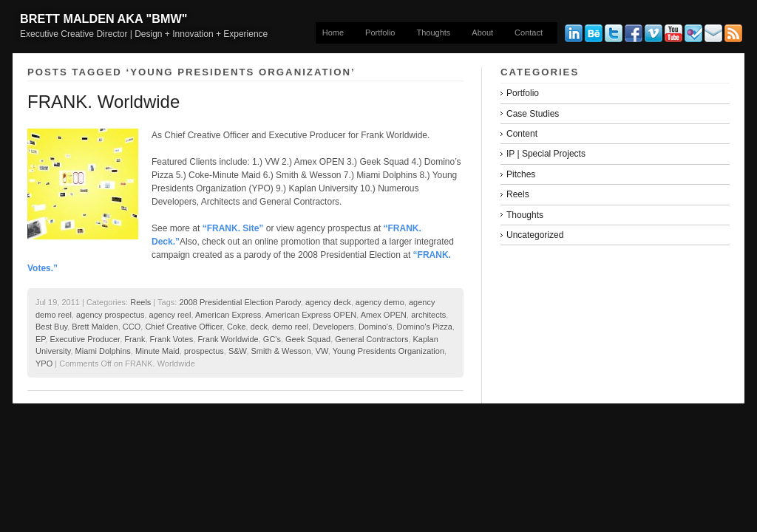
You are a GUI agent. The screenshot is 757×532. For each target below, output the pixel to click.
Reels (140, 302)
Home (333, 33)
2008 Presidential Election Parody (240, 302)
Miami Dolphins (103, 351)
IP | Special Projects (546, 154)
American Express (228, 315)
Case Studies (533, 114)
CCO (132, 327)
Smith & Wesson (281, 351)
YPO (44, 364)
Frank (135, 339)
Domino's (376, 327)
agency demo (380, 302)
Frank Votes (172, 339)
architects (428, 315)
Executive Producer (85, 339)
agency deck (328, 302)
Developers (333, 327)
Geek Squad (308, 339)
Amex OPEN (384, 315)
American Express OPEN (311, 315)
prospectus (204, 351)
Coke (237, 327)
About (482, 33)
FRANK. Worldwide (103, 102)
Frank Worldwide (228, 339)
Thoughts (433, 33)
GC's (272, 339)
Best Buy (51, 327)
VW (322, 351)
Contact (529, 33)
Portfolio (380, 33)
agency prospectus (110, 315)
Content (522, 134)
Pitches (521, 174)
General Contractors (371, 339)
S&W (237, 351)
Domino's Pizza (425, 327)
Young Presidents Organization (388, 351)
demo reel (290, 327)
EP (40, 339)
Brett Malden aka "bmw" (103, 18)
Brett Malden (95, 327)
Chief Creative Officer (183, 327)
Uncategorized (535, 235)
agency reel (170, 315)
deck (259, 327)
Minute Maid (157, 351)
